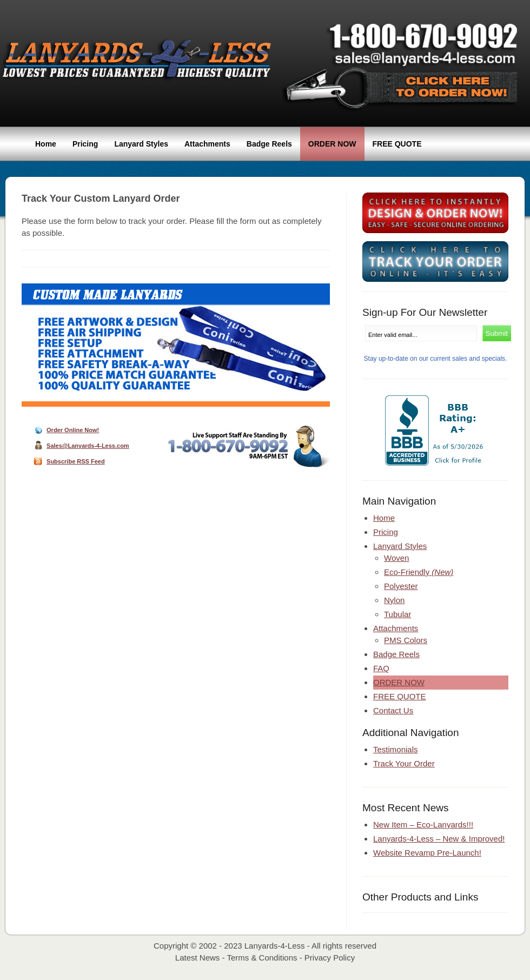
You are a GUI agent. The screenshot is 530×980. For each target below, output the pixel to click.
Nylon (394, 600)
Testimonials (396, 749)
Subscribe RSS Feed (76, 461)
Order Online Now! (73, 430)
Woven (396, 558)
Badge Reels (269, 144)
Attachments (207, 144)
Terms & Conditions (262, 958)
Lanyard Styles (141, 144)
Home (46, 144)
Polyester (401, 586)
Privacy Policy (330, 958)
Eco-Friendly (419, 572)
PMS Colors (406, 640)
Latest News (198, 958)
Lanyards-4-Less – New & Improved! (439, 839)
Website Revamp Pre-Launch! (427, 853)
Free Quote (397, 144)
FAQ (381, 668)
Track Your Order (404, 763)
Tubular (398, 614)
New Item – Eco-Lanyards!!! (423, 825)
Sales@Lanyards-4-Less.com (88, 446)
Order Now (332, 144)
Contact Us (393, 710)
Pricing (85, 144)
